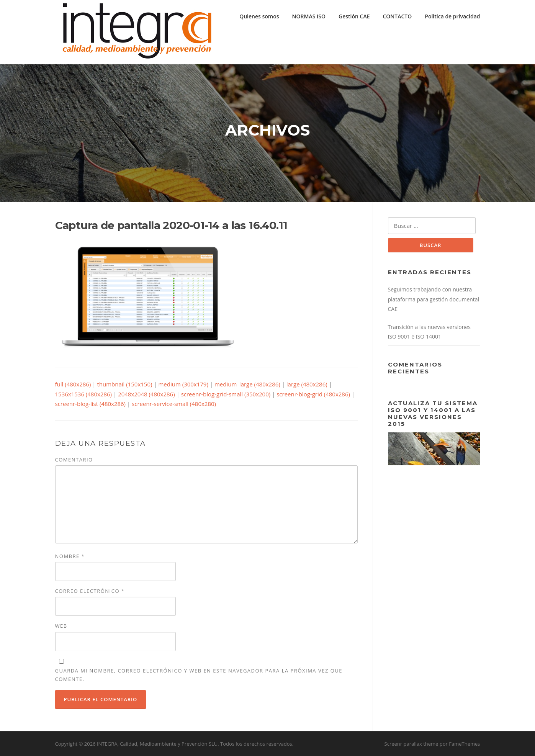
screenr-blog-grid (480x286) (313, 394)
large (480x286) (307, 384)
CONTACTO (397, 16)
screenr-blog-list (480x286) (91, 404)
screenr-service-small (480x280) (174, 404)
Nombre (70, 556)
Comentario (74, 460)
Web (61, 626)
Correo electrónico (90, 591)
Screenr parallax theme (411, 744)
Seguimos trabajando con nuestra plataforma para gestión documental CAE (434, 299)
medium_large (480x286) (247, 384)
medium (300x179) (183, 384)
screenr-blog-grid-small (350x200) (226, 394)
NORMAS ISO (309, 16)
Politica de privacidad (452, 16)
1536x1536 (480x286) (84, 394)
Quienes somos (259, 16)
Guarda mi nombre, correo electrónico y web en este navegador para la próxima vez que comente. (199, 675)
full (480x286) (73, 384)
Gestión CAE (354, 16)
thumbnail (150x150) (124, 384)
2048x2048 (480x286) (146, 394)
